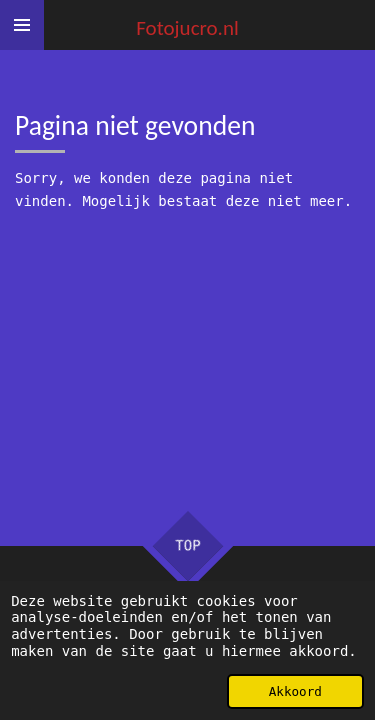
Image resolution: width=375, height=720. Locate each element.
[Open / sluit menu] (22, 25)
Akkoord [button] (295, 691)
